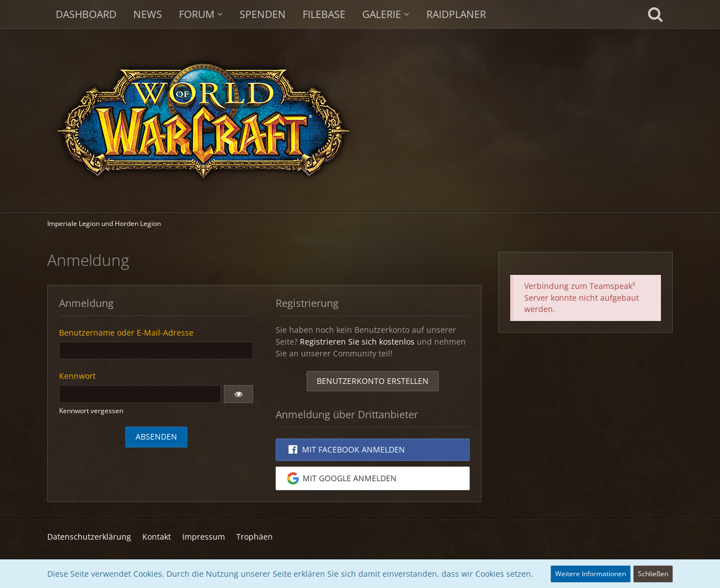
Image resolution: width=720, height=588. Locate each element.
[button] (238, 394)
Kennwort (77, 376)
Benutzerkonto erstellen (373, 381)
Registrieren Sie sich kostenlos (357, 342)
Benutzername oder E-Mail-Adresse (126, 333)
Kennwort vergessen (91, 411)
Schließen (653, 574)
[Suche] (655, 14)
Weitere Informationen (591, 574)
